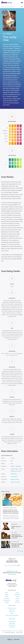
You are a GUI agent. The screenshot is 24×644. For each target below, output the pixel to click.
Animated (7, 598)
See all (20, 551)
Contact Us (12, 627)
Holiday (7, 602)
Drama (13, 458)
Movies (7, 593)
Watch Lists (12, 612)
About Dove (12, 623)
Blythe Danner (15, 469)
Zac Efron (18, 471)
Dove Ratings (12, 621)
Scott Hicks (14, 477)
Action (17, 596)
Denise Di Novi (15, 479)
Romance (17, 602)
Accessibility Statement (10, 632)
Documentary (7, 600)
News (12, 614)
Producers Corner (12, 608)
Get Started (12, 574)
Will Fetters (14, 474)
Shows (17, 593)
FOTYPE (21, 631)
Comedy (17, 598)
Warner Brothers (15, 482)
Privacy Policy (12, 625)
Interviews (12, 610)
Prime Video (17, 595)
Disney (7, 596)
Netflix (7, 595)
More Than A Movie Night (12, 615)
